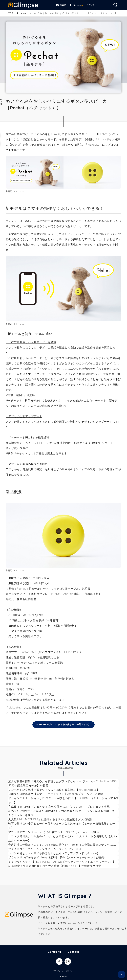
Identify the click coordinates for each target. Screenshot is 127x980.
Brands (61, 5)
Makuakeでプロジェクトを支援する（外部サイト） (63, 725)
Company (54, 952)
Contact (73, 952)
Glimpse (23, 6)
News (90, 5)
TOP (11, 13)
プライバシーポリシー (63, 971)
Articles (75, 5)
